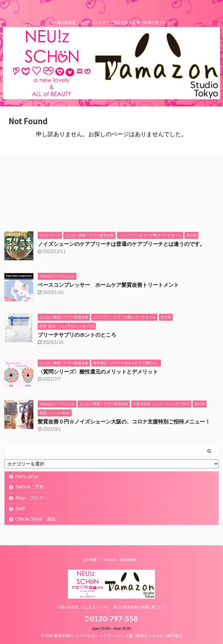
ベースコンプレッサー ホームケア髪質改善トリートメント (108, 285)
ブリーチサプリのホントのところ (77, 335)
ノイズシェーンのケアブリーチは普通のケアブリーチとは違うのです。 (121, 244)
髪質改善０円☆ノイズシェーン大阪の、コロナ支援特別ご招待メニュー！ (124, 422)
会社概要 (90, 560)
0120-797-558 (111, 618)
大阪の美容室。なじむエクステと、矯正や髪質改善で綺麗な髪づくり (111, 607)
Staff (20, 509)
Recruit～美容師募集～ (122, 560)
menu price (27, 476)
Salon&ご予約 (30, 487)
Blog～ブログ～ (32, 498)
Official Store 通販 (36, 519)
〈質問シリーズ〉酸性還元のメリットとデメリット (98, 372)
